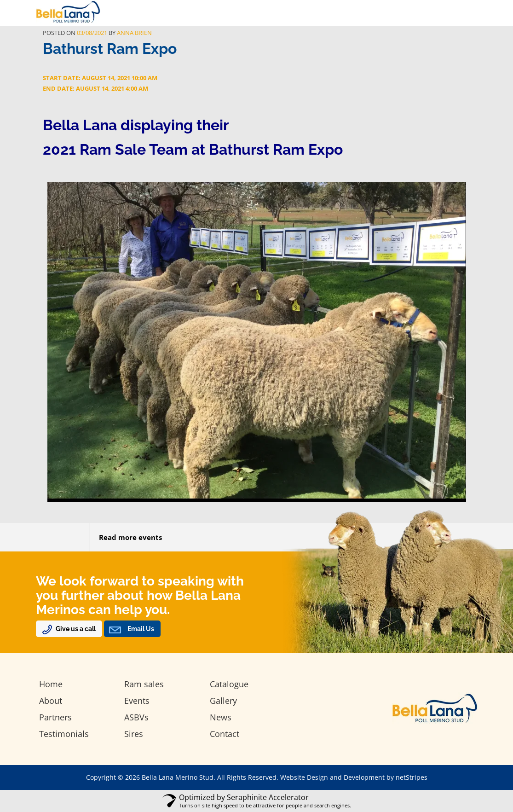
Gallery (223, 701)
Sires (134, 734)
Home (51, 684)
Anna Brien (134, 33)
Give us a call (76, 629)
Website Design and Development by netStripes (354, 777)
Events (137, 701)
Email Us (141, 629)
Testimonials (64, 734)
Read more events (130, 537)
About (51, 701)
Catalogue (229, 684)
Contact (225, 734)
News (221, 717)
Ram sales (144, 684)
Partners (55, 717)
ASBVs (136, 717)
